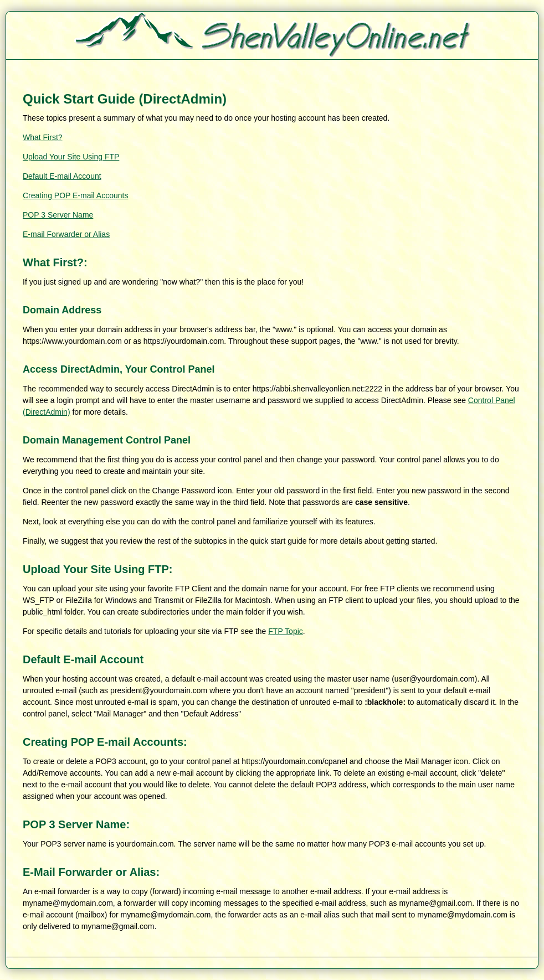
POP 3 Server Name (58, 215)
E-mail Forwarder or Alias (66, 234)
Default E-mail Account (62, 176)
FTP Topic (286, 631)
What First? (43, 137)
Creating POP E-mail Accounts (75, 195)
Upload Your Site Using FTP (71, 157)
